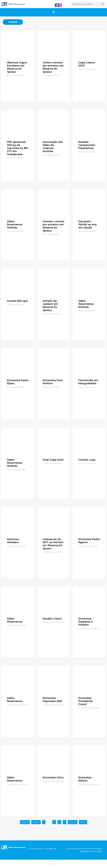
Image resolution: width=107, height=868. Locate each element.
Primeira (25, 822)
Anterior (36, 822)
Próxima (73, 822)
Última (83, 822)
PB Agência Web (54, 864)
